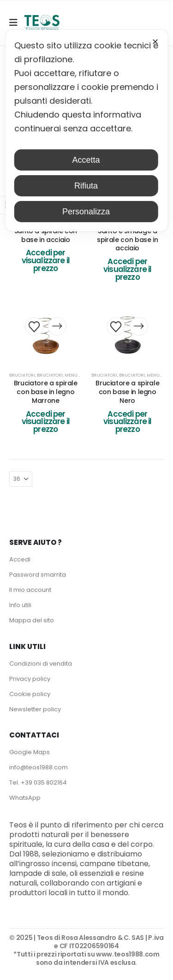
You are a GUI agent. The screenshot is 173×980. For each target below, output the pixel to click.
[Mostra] (21, 479)
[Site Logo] (42, 23)
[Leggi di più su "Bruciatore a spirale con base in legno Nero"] (139, 326)
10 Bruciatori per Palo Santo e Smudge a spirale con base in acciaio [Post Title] (127, 235)
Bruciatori (22, 375)
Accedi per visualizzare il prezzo (46, 260)
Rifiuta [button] (86, 186)
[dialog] (86, 130)
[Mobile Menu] (16, 23)
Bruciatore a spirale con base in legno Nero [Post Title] (127, 392)
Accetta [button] (86, 160)
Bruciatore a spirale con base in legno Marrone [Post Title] (46, 392)
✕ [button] (155, 42)
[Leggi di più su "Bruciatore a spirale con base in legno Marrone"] (57, 326)
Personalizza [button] (86, 212)
